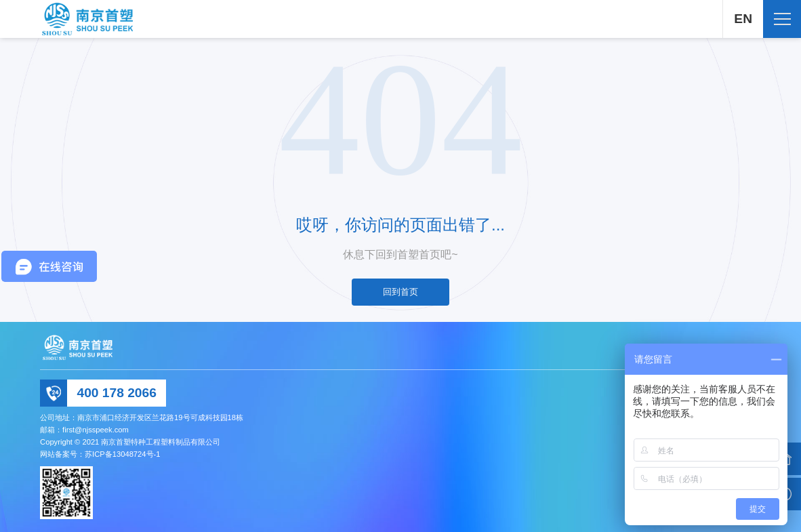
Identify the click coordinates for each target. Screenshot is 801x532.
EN (743, 19)
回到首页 (400, 292)
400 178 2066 (116, 393)
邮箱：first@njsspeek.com (84, 430)
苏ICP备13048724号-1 (122, 454)
